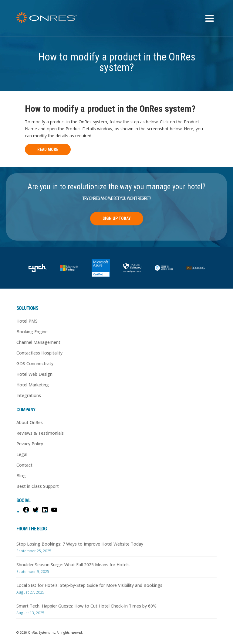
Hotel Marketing (33, 385)
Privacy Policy (30, 444)
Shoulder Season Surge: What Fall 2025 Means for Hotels (73, 565)
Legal (22, 454)
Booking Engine (32, 332)
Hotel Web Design (34, 374)
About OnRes (30, 422)
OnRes (47, 17)
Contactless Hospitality (39, 353)
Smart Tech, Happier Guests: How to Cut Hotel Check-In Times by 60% (86, 606)
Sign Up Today (117, 218)
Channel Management (38, 342)
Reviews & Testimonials (40, 433)
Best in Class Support (38, 486)
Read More (48, 149)
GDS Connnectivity (35, 363)
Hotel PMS (27, 321)
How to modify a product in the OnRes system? (110, 109)
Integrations (29, 395)
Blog (21, 476)
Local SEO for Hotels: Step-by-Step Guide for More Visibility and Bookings (89, 585)
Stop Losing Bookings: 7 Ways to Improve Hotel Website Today (80, 544)
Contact (24, 465)
